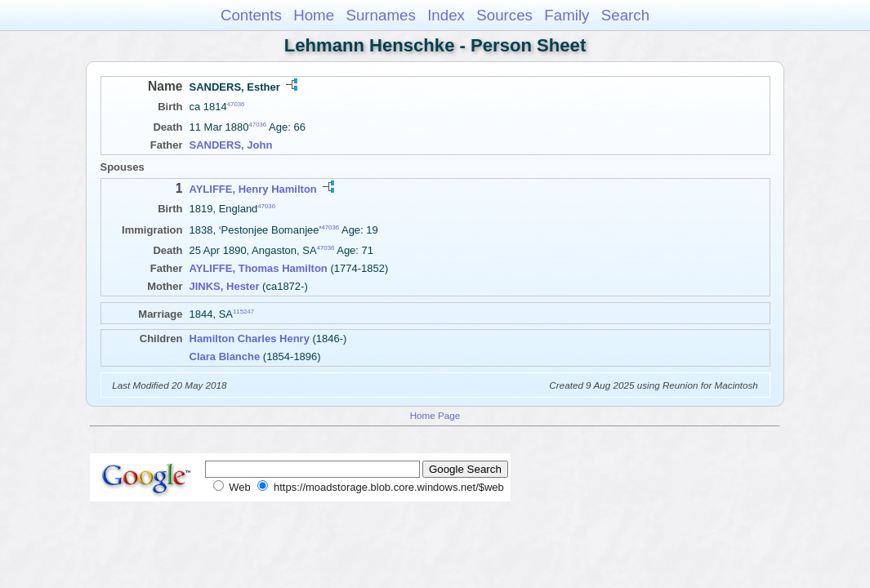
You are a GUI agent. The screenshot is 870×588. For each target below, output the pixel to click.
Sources (504, 15)
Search (625, 15)
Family (567, 15)
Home (314, 15)
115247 (243, 312)
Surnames (380, 15)
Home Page (435, 415)
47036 (236, 104)
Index (446, 15)
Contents (251, 15)
